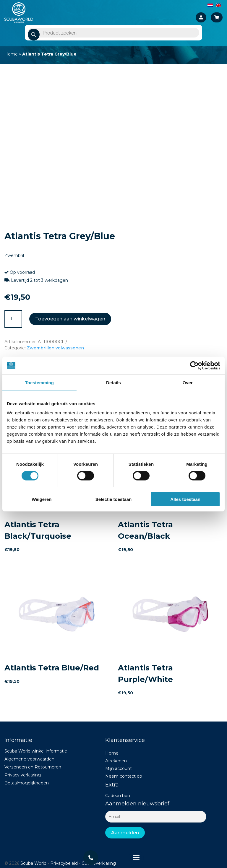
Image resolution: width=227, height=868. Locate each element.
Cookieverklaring (99, 863)
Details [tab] (113, 382)
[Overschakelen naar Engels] (218, 5)
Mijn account (119, 768)
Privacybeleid (64, 863)
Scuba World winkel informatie (36, 751)
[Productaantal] (13, 319)
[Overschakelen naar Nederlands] (210, 5)
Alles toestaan (185, 499)
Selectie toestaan (114, 499)
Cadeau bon (118, 796)
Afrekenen (116, 761)
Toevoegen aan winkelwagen (70, 319)
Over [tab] (188, 382)
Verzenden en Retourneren (33, 767)
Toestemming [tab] (40, 382)
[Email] (156, 817)
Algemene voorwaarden (29, 759)
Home (11, 54)
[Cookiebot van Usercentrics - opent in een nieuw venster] (194, 365)
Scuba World (33, 863)
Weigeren (42, 499)
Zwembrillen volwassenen (55, 348)
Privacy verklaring (23, 775)
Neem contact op (124, 776)
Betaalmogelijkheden (27, 783)
